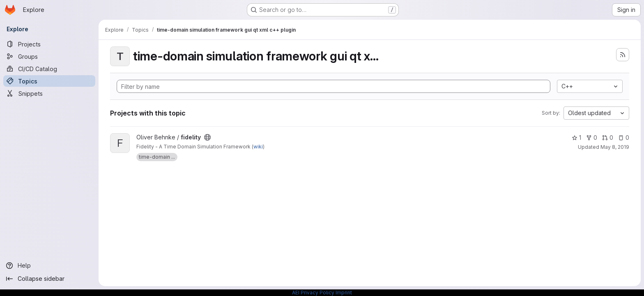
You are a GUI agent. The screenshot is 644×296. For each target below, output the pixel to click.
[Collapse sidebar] (49, 279)
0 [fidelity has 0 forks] (592, 138)
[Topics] (49, 81)
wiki (258, 147)
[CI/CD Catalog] (49, 69)
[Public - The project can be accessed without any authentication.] (207, 137)
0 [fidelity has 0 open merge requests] (608, 138)
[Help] (49, 266)
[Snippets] (49, 93)
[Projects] (49, 44)
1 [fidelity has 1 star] (576, 138)
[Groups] (49, 56)
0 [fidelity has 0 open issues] (624, 138)
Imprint (344, 293)
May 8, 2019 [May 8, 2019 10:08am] (615, 147)
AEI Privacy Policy (313, 293)
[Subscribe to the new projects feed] (623, 55)
